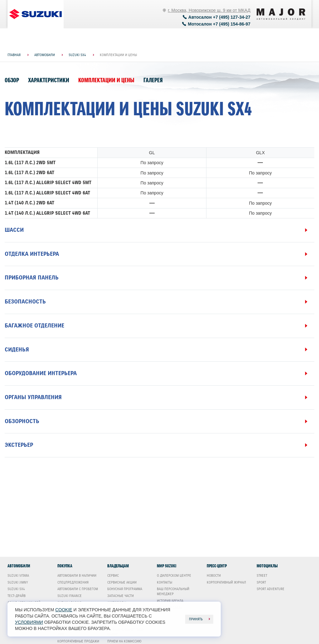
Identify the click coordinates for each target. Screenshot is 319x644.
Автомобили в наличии (77, 575)
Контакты (164, 582)
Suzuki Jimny (18, 582)
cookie (64, 610)
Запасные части (121, 596)
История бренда (170, 601)
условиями (29, 622)
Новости (214, 575)
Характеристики (49, 80)
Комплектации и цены (106, 80)
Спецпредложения (73, 582)
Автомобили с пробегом (78, 589)
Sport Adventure (271, 589)
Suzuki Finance (70, 596)
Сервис (113, 575)
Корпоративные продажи (78, 641)
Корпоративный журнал (226, 582)
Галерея (153, 80)
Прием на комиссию (124, 641)
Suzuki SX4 (16, 589)
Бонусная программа (125, 589)
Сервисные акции (122, 582)
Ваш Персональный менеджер (173, 591)
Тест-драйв (17, 596)
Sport (261, 582)
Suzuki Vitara (18, 575)
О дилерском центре (174, 575)
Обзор (12, 80)
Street (262, 575)
